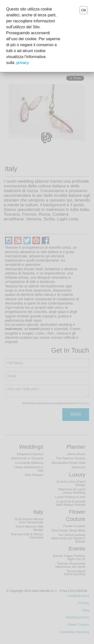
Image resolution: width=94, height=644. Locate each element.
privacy (23, 63)
